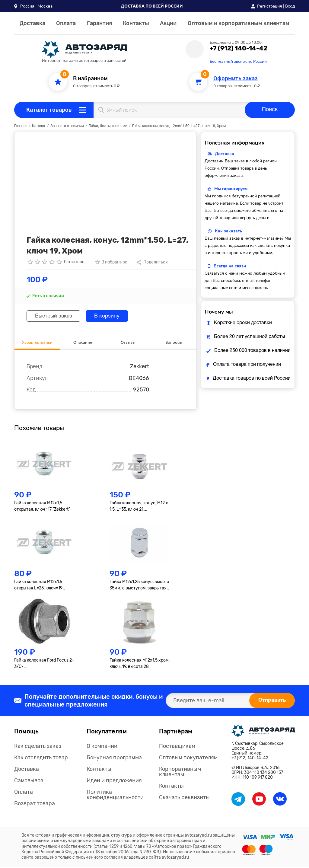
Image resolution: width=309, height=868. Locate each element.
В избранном (90, 79)
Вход (290, 6)
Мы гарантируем (231, 189)
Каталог (39, 126)
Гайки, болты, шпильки (108, 126)
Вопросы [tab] (174, 342)
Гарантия (99, 23)
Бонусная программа (114, 758)
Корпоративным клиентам (180, 772)
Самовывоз (29, 781)
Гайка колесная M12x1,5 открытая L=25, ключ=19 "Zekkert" (38, 586)
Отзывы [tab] (128, 342)
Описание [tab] (83, 342)
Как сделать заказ (38, 747)
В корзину (112, 316)
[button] (33, 6)
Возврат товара (35, 804)
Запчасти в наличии (67, 126)
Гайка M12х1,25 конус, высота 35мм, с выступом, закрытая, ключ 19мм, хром (139, 586)
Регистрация (270, 6)
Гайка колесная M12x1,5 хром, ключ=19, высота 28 (140, 664)
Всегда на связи (230, 266)
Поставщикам (177, 747)
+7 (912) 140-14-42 (239, 48)
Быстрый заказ (55, 316)
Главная (21, 126)
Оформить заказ (236, 79)
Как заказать (228, 231)
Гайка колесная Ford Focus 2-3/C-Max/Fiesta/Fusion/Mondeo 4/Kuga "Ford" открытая (44, 665)
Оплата (66, 23)
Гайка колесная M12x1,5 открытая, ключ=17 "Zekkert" (42, 507)
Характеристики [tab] (37, 342)
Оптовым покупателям (188, 758)
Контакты (136, 23)
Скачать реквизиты (184, 798)
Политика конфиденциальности (115, 795)
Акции (168, 23)
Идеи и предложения (114, 781)
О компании (102, 747)
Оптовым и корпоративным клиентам (239, 23)
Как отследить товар (41, 758)
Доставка (32, 23)
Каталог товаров (49, 110)
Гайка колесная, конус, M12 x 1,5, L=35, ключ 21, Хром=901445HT (139, 507)
